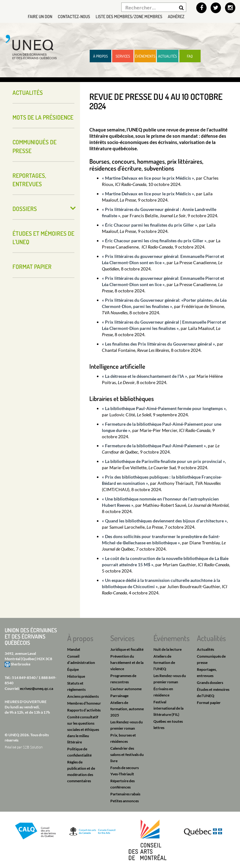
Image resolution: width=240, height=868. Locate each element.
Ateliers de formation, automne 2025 (127, 709)
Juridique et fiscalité (127, 649)
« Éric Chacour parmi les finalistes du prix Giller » (150, 225)
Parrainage (119, 696)
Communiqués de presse (35, 146)
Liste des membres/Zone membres (129, 16)
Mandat (74, 649)
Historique (76, 676)
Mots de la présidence (43, 117)
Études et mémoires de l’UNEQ (43, 238)
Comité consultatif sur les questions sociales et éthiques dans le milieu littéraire (83, 729)
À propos (100, 56)
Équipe (73, 669)
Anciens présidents (83, 696)
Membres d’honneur (84, 703)
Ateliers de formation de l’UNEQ (164, 663)
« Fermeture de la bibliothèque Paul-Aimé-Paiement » (154, 446)
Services (123, 56)
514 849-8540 (24, 678)
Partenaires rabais (125, 794)
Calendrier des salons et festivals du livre (127, 755)
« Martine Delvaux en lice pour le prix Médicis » (148, 178)
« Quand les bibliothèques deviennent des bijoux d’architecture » (164, 521)
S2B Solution (33, 747)
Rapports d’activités (84, 710)
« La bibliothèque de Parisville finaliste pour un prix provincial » (163, 461)
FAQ (190, 56)
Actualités (167, 56)
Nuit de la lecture (167, 649)
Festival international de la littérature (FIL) (168, 708)
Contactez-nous (74, 16)
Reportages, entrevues (29, 180)
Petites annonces (125, 801)
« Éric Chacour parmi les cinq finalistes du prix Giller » (154, 241)
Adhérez (176, 16)
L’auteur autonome (126, 689)
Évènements (145, 56)
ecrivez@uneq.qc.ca (37, 688)
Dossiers (25, 209)
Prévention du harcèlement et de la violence (127, 663)
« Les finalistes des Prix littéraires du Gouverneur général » (158, 344)
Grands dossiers (210, 683)
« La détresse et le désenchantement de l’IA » (145, 376)
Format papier (32, 267)
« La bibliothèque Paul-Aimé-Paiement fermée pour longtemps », (164, 408)
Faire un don (40, 16)
